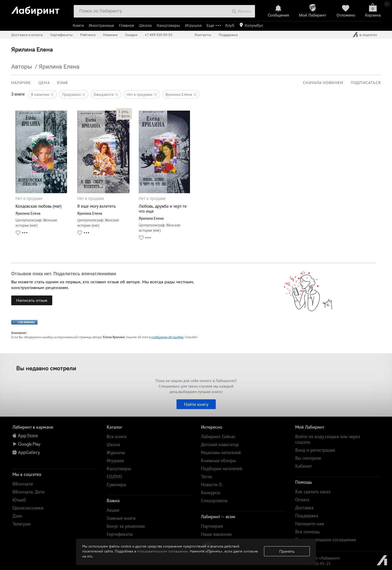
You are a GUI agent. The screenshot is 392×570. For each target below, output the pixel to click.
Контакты (203, 35)
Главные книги (121, 518)
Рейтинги (88, 35)
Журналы (116, 453)
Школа (145, 25)
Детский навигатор (220, 445)
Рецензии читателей (221, 453)
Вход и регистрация (315, 450)
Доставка (304, 508)
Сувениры (116, 485)
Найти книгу (196, 404)
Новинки (110, 35)
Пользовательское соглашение (326, 540)
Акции (113, 510)
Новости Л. (212, 485)
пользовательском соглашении (162, 551)
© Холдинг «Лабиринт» (320, 558)
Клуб (230, 25)
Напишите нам (310, 524)
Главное (126, 25)
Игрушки (193, 25)
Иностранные (101, 25)
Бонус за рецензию (126, 526)
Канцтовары (168, 25)
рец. (123, 111)
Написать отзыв (32, 300)
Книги (78, 25)
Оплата (302, 500)
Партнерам (212, 526)
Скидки (131, 35)
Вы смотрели (308, 458)
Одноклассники (28, 508)
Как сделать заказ (313, 492)
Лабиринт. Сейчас (218, 437)
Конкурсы (211, 493)
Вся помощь (307, 532)
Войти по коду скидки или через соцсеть (328, 439)
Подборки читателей (222, 469)
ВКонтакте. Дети (28, 492)
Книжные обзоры (218, 461)
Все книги (117, 437)
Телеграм (22, 524)
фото (124, 116)
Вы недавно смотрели (46, 368)
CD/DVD (114, 477)
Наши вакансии (216, 534)
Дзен (17, 516)
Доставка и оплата (27, 35)
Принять (287, 551)
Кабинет (303, 466)
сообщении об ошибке (167, 337)
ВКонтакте (23, 484)
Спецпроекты (214, 501)
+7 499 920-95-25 (158, 35)
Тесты (206, 477)
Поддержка (228, 35)
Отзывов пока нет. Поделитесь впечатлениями (64, 274)
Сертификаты (61, 35)
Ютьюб (19, 500)
